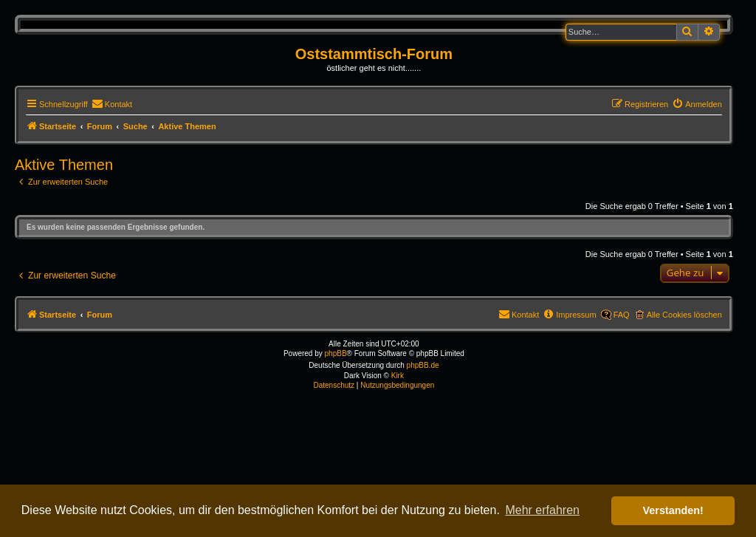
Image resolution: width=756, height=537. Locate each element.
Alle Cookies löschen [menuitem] (684, 315)
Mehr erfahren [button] (542, 510)
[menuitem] (112, 104)
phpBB (336, 353)
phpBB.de (423, 365)
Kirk (398, 376)
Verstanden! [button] (673, 510)
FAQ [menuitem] (622, 315)
